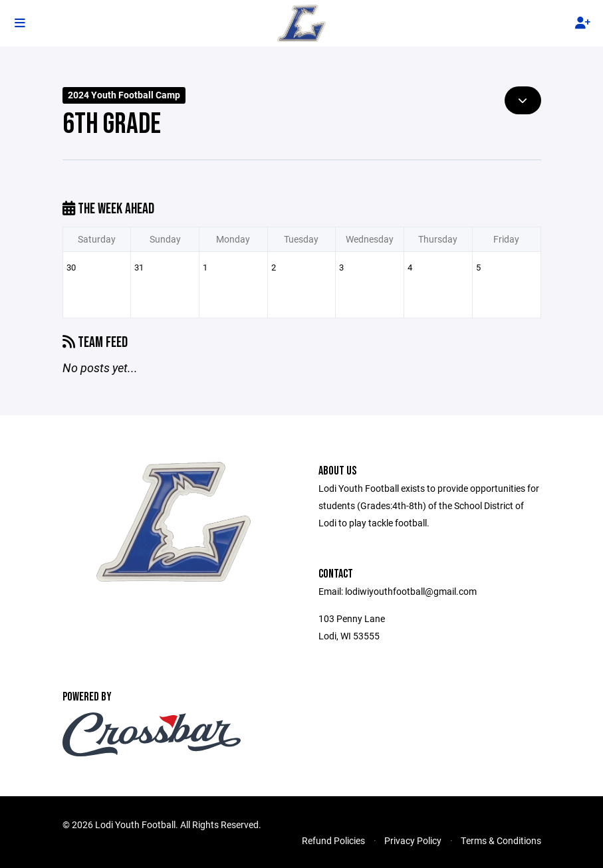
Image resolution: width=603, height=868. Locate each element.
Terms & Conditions (501, 840)
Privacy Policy (413, 840)
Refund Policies (333, 840)
